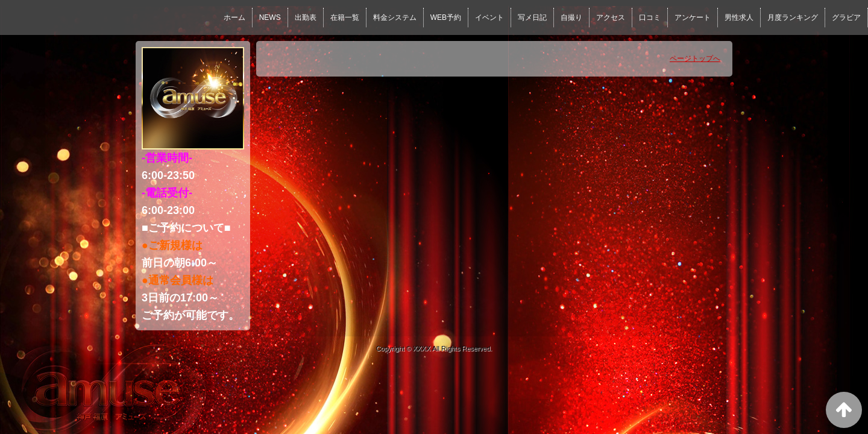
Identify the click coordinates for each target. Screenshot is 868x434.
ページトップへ (695, 58)
